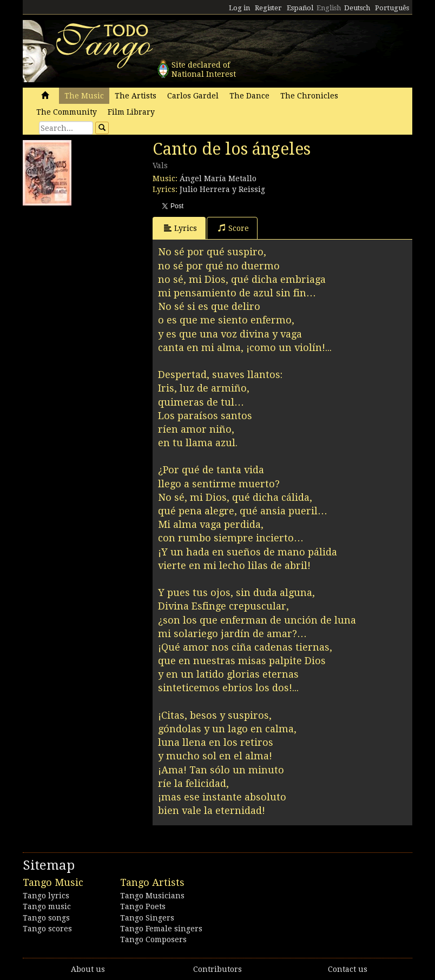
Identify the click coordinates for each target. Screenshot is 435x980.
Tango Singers (147, 918)
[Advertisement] (104, 279)
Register (268, 8)
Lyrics (180, 228)
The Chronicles (309, 96)
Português (392, 8)
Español (300, 8)
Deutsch (357, 8)
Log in (239, 8)
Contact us (348, 969)
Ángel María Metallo (218, 178)
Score (233, 228)
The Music (84, 96)
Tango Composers (153, 939)
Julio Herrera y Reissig (222, 189)
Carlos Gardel (193, 96)
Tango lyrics (46, 896)
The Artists (136, 96)
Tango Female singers (161, 929)
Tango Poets (143, 906)
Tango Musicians (152, 896)
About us (88, 969)
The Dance (249, 96)
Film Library (131, 112)
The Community (67, 112)
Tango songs (46, 918)
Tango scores (47, 929)
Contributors (217, 969)
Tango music (47, 906)
